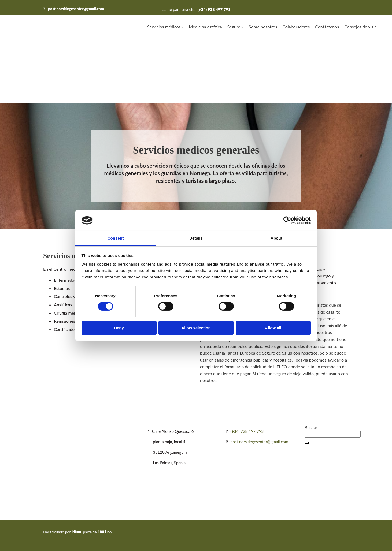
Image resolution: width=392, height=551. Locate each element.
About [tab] (276, 238)
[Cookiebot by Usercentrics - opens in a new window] (287, 220)
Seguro (234, 27)
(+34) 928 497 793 (214, 9)
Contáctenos (327, 27)
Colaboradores (296, 27)
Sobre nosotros (263, 27)
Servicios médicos (164, 27)
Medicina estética (205, 27)
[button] (307, 443)
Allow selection (196, 328)
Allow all (273, 328)
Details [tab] (196, 238)
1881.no (105, 532)
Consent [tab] (116, 238)
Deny (119, 328)
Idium (76, 532)
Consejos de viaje (360, 27)
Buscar (311, 427)
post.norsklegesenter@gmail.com (76, 9)
